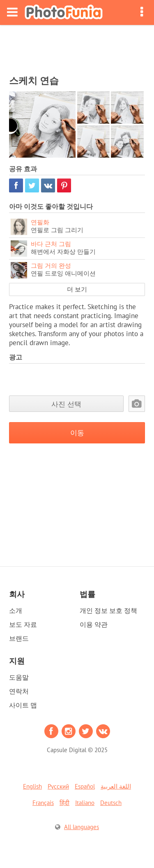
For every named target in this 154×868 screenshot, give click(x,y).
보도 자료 (23, 624)
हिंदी (64, 803)
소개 (16, 610)
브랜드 (19, 638)
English (32, 786)
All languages (82, 827)
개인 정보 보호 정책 (108, 610)
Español (85, 786)
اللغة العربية (116, 786)
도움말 (19, 677)
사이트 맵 (23, 705)
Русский (58, 786)
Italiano (85, 803)
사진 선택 (66, 404)
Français (43, 803)
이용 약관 (94, 624)
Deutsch (111, 803)
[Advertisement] (77, 47)
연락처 (19, 691)
